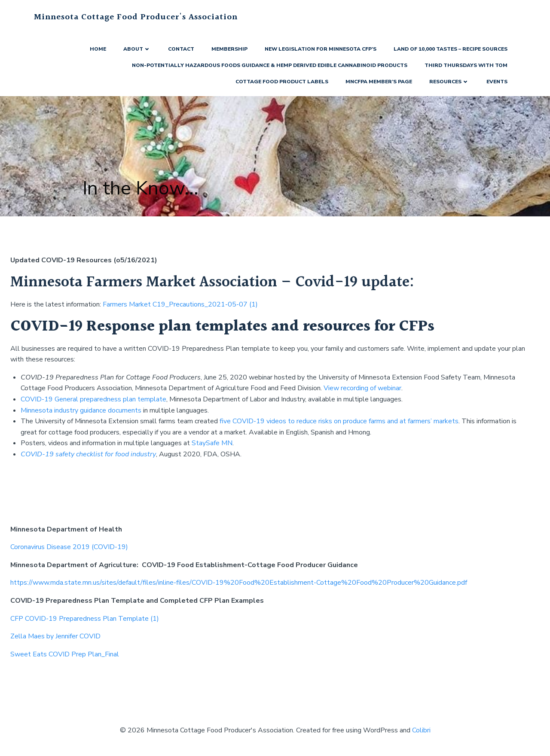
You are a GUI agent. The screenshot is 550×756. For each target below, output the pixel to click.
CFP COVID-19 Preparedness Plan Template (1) (85, 619)
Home (98, 49)
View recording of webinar (362, 388)
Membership (229, 49)
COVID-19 (38, 399)
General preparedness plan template (110, 399)
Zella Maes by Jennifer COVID (55, 636)
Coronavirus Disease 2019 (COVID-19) (69, 547)
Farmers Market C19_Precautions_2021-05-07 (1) (180, 304)
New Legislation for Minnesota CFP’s (321, 49)
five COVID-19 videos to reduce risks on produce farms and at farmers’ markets (339, 421)
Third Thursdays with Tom (466, 65)
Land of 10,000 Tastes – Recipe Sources (451, 49)
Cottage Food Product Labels (282, 82)
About (137, 49)
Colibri (421, 730)
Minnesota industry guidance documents (81, 410)
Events (497, 82)
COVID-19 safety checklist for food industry (88, 454)
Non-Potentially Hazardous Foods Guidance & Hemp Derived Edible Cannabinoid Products (270, 65)
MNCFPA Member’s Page (379, 82)
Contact (181, 49)
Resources (449, 82)
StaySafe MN (212, 443)
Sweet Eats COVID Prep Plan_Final (65, 654)
